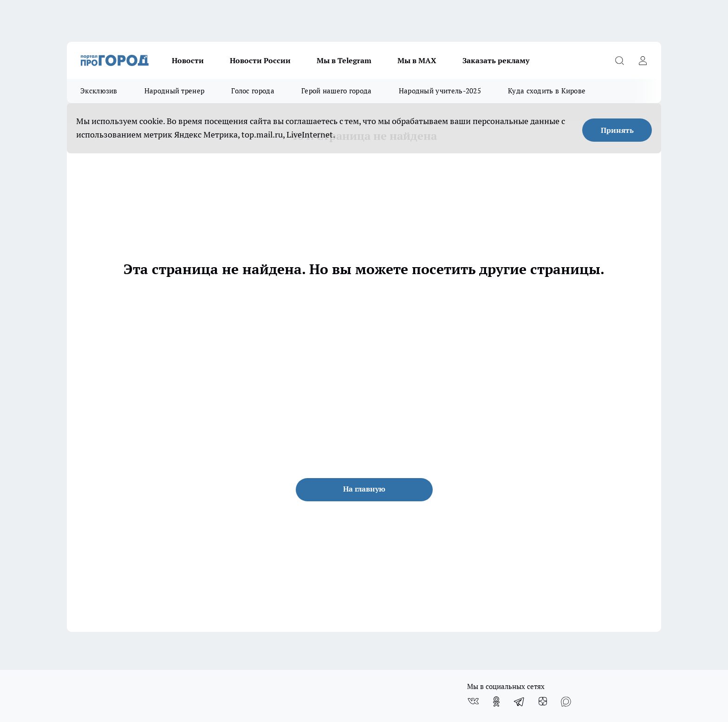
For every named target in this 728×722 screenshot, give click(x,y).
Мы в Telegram (344, 60)
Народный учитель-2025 (440, 91)
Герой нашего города (337, 91)
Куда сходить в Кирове (547, 91)
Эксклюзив (99, 91)
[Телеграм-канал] (520, 702)
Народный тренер (175, 91)
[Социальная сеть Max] (566, 702)
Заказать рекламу (496, 60)
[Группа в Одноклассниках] (496, 702)
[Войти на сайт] (643, 60)
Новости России (260, 60)
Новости (188, 60)
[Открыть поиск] (619, 60)
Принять (617, 130)
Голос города (253, 91)
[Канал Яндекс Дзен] (543, 702)
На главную (364, 489)
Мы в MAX (417, 60)
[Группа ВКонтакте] (473, 702)
